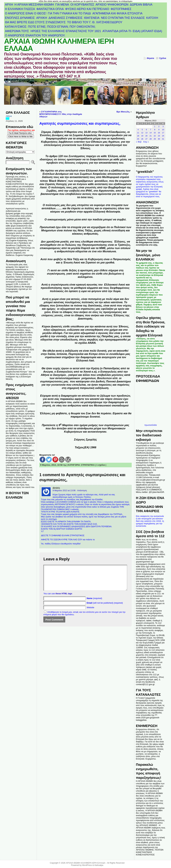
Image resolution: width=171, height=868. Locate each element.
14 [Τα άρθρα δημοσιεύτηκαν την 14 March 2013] (151, 133)
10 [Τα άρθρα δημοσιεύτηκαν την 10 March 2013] (163, 130)
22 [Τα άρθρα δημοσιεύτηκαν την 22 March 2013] (155, 136)
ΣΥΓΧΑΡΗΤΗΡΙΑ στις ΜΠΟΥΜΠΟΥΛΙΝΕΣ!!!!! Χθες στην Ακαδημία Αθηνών (61, 114)
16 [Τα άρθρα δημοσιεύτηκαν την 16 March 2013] (159, 133)
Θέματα (150, 58)
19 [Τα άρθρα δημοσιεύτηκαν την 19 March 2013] (142, 136)
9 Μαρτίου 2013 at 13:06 (64, 490)
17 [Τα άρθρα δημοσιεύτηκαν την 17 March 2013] (163, 133)
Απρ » (146, 142)
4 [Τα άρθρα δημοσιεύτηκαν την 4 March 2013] (138, 130)
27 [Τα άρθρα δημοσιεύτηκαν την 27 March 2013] (146, 139)
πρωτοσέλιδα (151, 425)
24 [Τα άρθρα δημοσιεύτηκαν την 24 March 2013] (163, 136)
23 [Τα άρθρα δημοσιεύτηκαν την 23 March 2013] (159, 136)
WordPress (87, 865)
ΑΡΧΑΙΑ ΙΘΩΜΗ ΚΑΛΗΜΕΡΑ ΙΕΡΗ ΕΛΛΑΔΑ (59, 45)
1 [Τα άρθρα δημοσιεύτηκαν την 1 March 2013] (155, 126)
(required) (94, 603)
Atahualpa (99, 865)
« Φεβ (139, 142)
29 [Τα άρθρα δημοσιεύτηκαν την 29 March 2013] (155, 139)
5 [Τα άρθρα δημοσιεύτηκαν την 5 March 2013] (142, 130)
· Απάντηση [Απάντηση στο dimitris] (81, 490)
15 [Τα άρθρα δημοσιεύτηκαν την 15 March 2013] (155, 133)
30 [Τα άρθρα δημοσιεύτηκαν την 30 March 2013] (159, 139)
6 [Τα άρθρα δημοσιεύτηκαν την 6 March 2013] (146, 130)
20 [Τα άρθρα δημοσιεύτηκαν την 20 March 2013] (146, 136)
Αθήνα (9, 116)
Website (90, 612)
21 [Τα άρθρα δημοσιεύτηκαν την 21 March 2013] (151, 136)
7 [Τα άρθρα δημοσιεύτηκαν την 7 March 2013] (151, 130)
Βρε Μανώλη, (123, 112)
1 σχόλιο (101, 465)
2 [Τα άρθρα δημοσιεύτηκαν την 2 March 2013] (159, 126)
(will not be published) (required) (105, 608)
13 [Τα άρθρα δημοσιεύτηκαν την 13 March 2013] (146, 133)
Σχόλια (163, 58)
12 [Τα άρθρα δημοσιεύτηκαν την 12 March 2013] (142, 133)
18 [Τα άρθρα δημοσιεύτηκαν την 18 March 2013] (138, 136)
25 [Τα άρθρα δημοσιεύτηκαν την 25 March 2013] (138, 139)
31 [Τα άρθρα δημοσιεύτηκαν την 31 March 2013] (163, 139)
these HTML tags (64, 598)
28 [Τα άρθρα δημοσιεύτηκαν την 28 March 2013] (151, 139)
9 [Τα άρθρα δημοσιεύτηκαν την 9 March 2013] (159, 130)
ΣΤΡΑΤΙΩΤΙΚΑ (88, 465)
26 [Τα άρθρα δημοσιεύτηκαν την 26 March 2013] (142, 139)
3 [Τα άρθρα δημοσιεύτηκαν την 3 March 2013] (163, 126)
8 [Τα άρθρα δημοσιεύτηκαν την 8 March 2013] (155, 130)
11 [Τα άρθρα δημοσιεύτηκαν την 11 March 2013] (138, 133)
